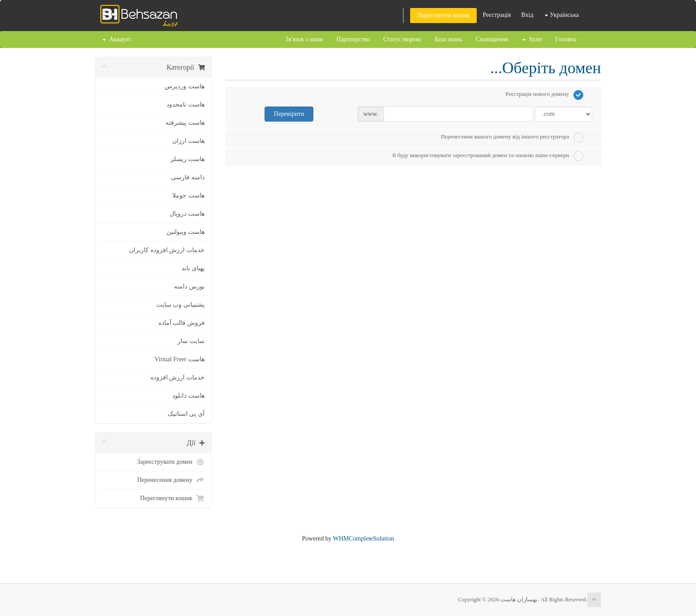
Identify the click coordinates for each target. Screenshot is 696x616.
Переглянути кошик (443, 15)
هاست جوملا (188, 195)
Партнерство (353, 39)
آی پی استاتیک (186, 414)
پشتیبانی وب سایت (180, 305)
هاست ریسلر (188, 159)
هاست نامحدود (186, 105)
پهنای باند (193, 268)
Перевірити (289, 114)
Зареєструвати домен (171, 462)
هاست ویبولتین (186, 232)
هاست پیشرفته (185, 123)
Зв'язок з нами (304, 39)
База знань (449, 39)
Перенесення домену (171, 480)
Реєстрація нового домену (544, 95)
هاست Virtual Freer (179, 359)
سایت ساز (191, 341)
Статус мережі (402, 39)
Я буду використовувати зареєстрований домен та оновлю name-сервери (488, 156)
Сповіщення (492, 39)
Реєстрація (496, 15)
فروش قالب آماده (182, 323)
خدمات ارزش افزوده (178, 377)
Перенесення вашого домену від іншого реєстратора (512, 138)
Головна (566, 39)
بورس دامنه (189, 286)
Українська (562, 15)
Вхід (527, 15)
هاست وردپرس (185, 86)
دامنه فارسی (188, 177)
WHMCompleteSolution (364, 539)
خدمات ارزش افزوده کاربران (167, 250)
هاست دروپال (187, 214)
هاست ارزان (188, 141)
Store (532, 39)
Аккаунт (117, 39)
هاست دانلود (188, 396)
